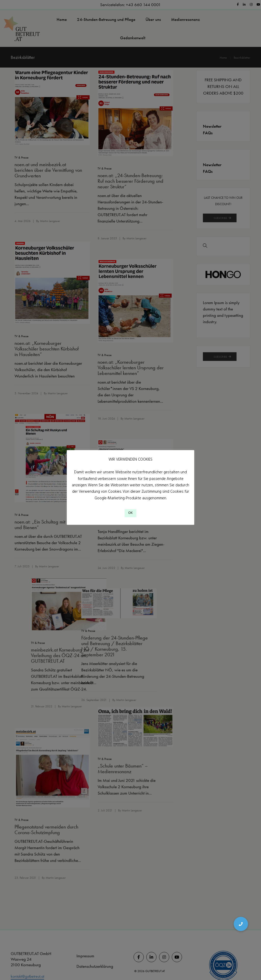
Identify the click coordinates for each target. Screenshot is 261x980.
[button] (241, 924)
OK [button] (130, 515)
